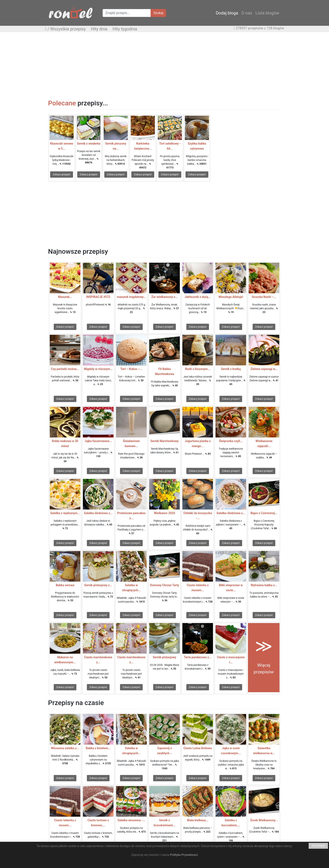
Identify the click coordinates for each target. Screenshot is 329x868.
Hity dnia (99, 29)
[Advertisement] (164, 66)
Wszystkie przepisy (68, 29)
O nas (247, 13)
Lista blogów (267, 13)
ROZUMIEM (318, 846)
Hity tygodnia (125, 29)
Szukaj (158, 13)
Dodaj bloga (227, 13)
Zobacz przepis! (61, 175)
